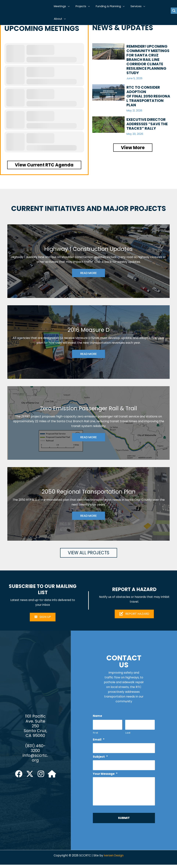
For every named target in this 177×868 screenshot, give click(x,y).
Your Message (105, 776)
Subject (100, 758)
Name (98, 717)
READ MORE (88, 273)
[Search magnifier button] (174, 11)
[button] (69, 6)
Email (99, 741)
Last (128, 734)
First (96, 734)
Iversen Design (114, 859)
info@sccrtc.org (35, 760)
